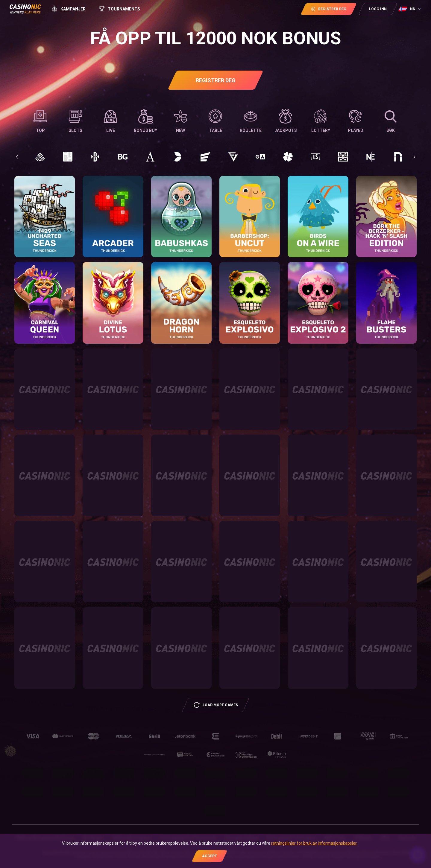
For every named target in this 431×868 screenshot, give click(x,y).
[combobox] (410, 9)
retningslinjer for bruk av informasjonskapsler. (314, 843)
